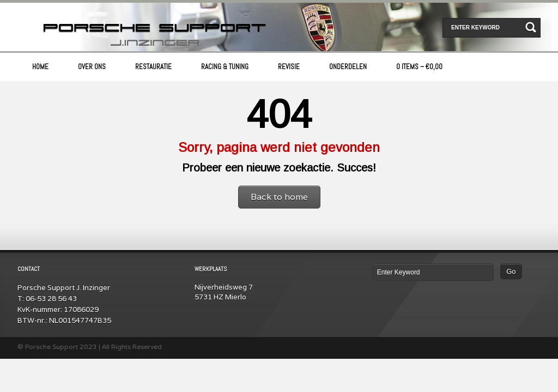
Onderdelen (348, 67)
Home (40, 67)
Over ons (92, 67)
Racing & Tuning (225, 67)
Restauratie (153, 67)
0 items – (419, 67)
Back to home (279, 197)
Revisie (289, 67)
